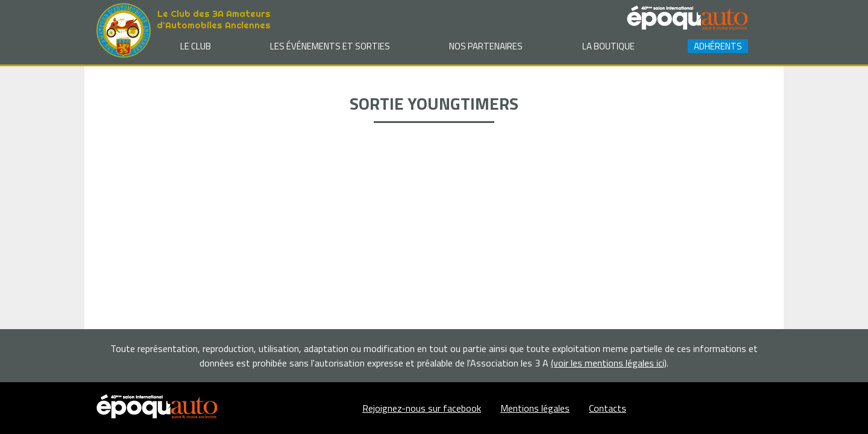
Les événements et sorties (330, 46)
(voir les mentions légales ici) (609, 363)
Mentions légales (535, 408)
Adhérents (718, 46)
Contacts (608, 408)
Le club (196, 46)
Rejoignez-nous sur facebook (422, 408)
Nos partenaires (486, 46)
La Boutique (609, 46)
